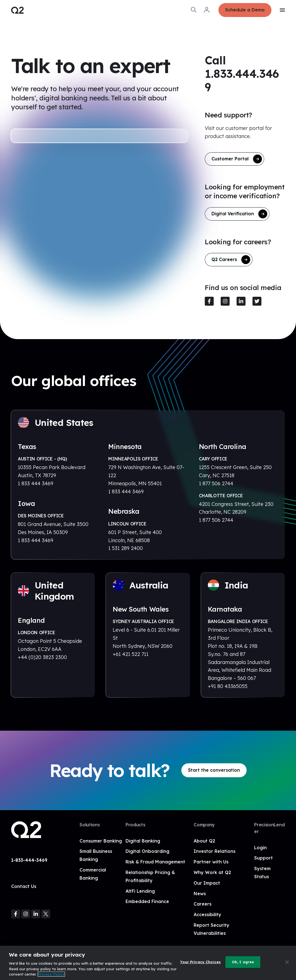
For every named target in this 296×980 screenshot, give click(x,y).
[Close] (287, 962)
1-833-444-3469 (29, 860)
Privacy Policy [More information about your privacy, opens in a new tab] (51, 974)
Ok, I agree (243, 962)
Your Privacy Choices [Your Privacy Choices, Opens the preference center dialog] (200, 962)
